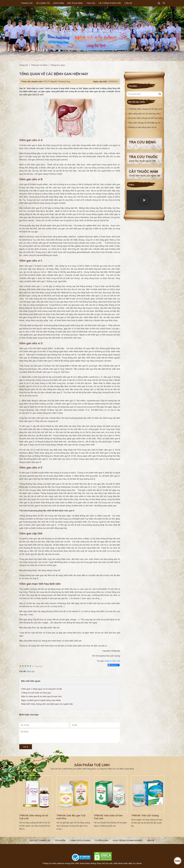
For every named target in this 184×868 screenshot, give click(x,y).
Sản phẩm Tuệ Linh (92, 765)
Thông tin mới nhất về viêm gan (36, 693)
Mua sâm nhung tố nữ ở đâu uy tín (144, 123)
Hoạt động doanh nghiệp (128, 840)
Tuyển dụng (102, 840)
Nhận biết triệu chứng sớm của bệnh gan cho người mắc (47, 704)
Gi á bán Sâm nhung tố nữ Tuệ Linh (145, 118)
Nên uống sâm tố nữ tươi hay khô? (145, 114)
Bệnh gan (31, 671)
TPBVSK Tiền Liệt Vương (145, 815)
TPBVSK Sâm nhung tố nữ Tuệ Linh (145, 109)
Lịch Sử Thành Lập (40, 840)
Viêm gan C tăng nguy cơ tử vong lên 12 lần (42, 689)
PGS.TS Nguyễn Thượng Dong (57, 81)
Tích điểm (60, 840)
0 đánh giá (37, 666)
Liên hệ (151, 840)
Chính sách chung (80, 840)
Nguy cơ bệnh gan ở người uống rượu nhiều (41, 700)
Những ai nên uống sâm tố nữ (143, 127)
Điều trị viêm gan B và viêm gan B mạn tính (41, 696)
